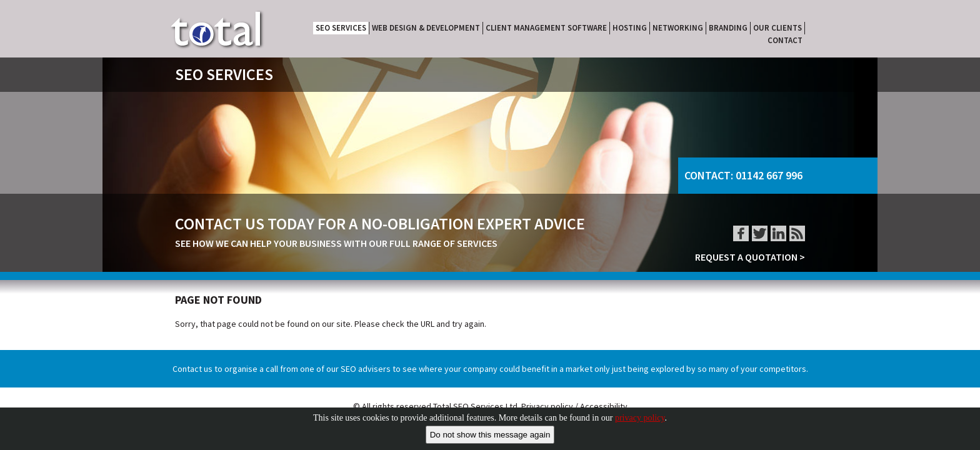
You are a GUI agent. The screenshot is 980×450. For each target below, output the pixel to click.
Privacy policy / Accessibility (574, 406)
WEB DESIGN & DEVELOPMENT (426, 28)
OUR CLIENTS (777, 28)
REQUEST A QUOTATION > (750, 257)
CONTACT (785, 40)
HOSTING (630, 28)
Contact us (192, 369)
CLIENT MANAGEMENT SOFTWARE (546, 28)
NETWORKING (678, 28)
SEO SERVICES (341, 28)
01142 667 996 (769, 175)
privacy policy (640, 418)
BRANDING (728, 28)
